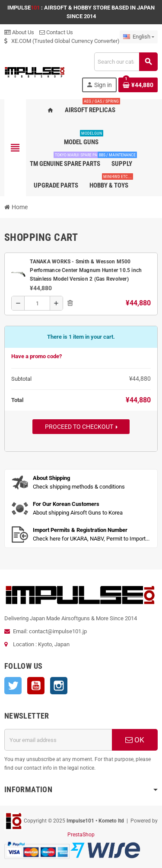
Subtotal (21, 379)
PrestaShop (81, 835)
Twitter (13, 686)
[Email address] (58, 740)
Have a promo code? (37, 356)
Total (18, 400)
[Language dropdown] (139, 37)
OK (135, 740)
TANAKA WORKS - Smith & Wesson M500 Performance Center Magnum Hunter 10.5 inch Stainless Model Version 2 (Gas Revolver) (86, 270)
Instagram (59, 686)
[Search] (126, 62)
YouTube (36, 686)
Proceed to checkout (81, 427)
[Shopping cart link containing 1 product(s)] (138, 85)
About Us (19, 32)
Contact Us (56, 32)
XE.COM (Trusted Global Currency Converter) (62, 41)
